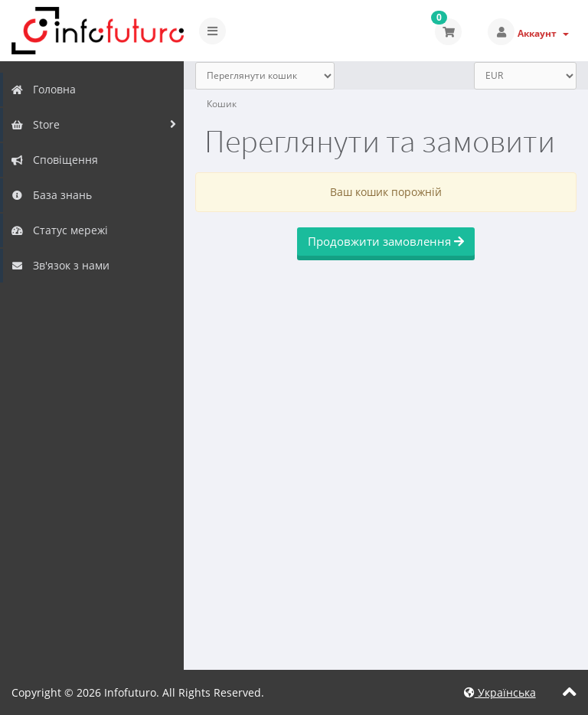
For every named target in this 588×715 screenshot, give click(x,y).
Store (35, 124)
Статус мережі (59, 230)
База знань (51, 195)
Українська (500, 692)
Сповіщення (54, 160)
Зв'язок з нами (60, 265)
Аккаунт (543, 33)
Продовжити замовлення (386, 241)
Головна (43, 89)
